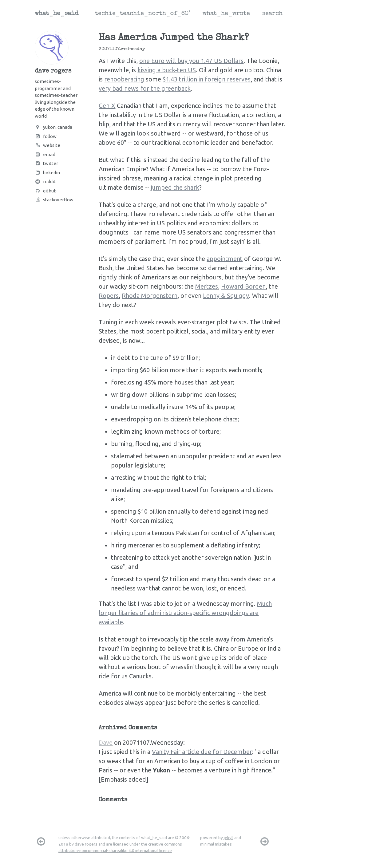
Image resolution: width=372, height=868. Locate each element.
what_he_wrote (226, 14)
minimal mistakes (216, 844)
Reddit (45, 181)
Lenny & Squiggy (226, 296)
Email (45, 154)
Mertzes (207, 286)
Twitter (46, 163)
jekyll (229, 838)
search (272, 14)
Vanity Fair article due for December (202, 752)
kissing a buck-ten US (167, 70)
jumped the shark (175, 187)
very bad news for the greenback (145, 88)
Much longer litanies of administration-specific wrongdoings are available (185, 613)
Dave (106, 742)
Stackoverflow (54, 200)
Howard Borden (243, 286)
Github (46, 191)
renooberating (124, 79)
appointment (225, 259)
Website (47, 145)
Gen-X (107, 106)
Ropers (109, 296)
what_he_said (57, 14)
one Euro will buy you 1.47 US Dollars (191, 61)
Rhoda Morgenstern (150, 296)
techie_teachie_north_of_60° (143, 14)
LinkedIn (47, 173)
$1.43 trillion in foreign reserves (207, 79)
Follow (46, 136)
